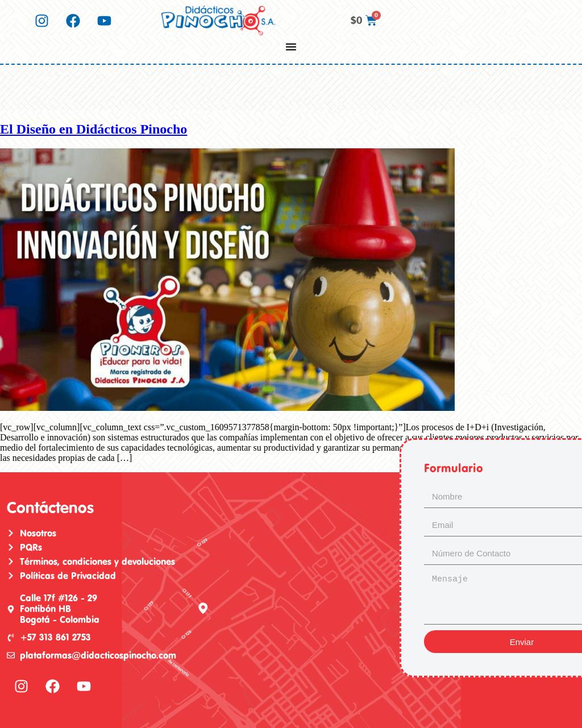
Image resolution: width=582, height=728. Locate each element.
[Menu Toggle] (291, 47)
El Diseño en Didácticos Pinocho (93, 129)
